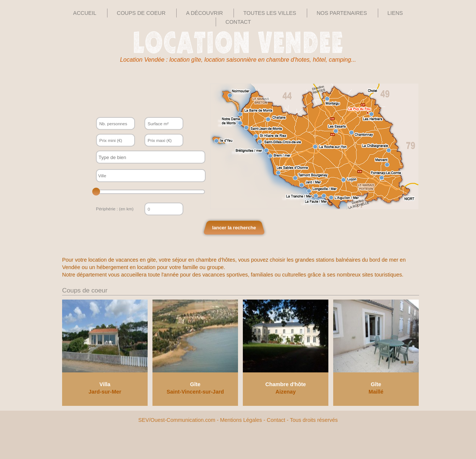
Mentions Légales (241, 420)
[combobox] (151, 157)
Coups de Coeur (141, 13)
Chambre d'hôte (286, 384)
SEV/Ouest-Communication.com (177, 420)
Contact (238, 22)
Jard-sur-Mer (105, 392)
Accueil (85, 13)
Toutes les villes (270, 13)
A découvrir (204, 13)
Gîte (195, 384)
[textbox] (144, 157)
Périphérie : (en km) (115, 209)
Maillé (376, 392)
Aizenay (286, 392)
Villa (105, 384)
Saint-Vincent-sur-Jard (195, 392)
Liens (395, 13)
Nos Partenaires (342, 13)
